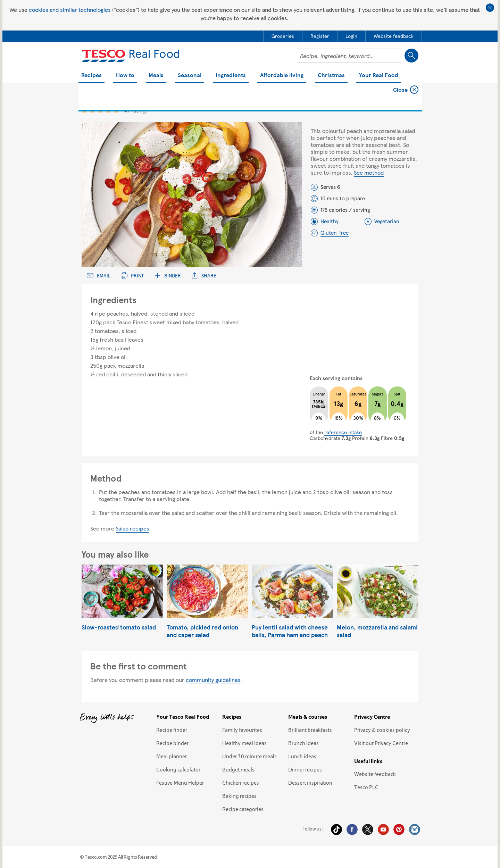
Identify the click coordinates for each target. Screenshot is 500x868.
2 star (93, 110)
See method (369, 172)
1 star (85, 110)
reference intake (343, 432)
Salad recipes (132, 528)
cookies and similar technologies (70, 10)
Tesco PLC (366, 787)
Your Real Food (379, 76)
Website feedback (375, 774)
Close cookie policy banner (490, 8)
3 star (101, 110)
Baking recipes (239, 796)
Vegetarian (387, 221)
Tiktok (336, 829)
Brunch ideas (303, 743)
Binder (168, 276)
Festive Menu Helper (180, 783)
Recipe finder (172, 730)
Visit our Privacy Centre (381, 743)
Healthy (330, 221)
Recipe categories (243, 809)
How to (125, 76)
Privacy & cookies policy (382, 730)
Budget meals (238, 769)
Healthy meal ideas (244, 743)
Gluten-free (335, 233)
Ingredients (231, 76)
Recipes (91, 76)
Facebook (352, 829)
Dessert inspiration (310, 783)
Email (99, 276)
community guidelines (213, 680)
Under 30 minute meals (249, 756)
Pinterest (399, 829)
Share (204, 276)
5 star (116, 110)
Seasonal (190, 76)
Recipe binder (172, 743)
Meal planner (172, 756)
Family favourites (242, 730)
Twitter (368, 829)
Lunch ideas (302, 756)
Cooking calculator (178, 769)
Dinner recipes (305, 769)
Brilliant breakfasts (310, 730)
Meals (156, 76)
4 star (109, 110)
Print (132, 276)
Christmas (331, 76)
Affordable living (282, 76)
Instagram (415, 829)
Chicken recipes (241, 783)
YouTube (383, 829)
